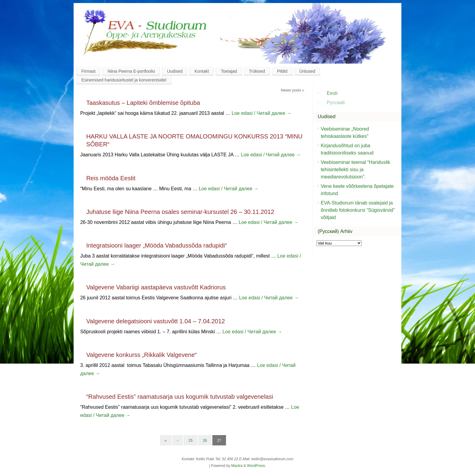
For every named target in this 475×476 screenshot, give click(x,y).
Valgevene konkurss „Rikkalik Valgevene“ (142, 355)
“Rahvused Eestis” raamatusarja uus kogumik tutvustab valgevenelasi (180, 397)
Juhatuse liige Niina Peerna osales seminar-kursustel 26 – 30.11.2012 (180, 212)
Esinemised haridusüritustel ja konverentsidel (124, 80)
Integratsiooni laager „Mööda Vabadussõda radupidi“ (157, 245)
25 (190, 441)
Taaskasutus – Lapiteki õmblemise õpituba (143, 103)
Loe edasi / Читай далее (262, 113)
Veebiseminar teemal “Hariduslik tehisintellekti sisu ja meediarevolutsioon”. (355, 170)
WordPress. (256, 466)
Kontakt (202, 71)
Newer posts (292, 90)
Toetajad (229, 71)
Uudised (175, 71)
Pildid (282, 71)
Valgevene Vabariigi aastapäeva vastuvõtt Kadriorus (156, 287)
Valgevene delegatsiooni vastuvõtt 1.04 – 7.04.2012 (156, 321)
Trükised (257, 71)
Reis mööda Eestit (111, 178)
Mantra (237, 466)
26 (205, 441)
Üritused (307, 71)
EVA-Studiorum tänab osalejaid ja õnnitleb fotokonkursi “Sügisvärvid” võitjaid (358, 210)
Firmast (89, 71)
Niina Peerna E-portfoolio (131, 71)
